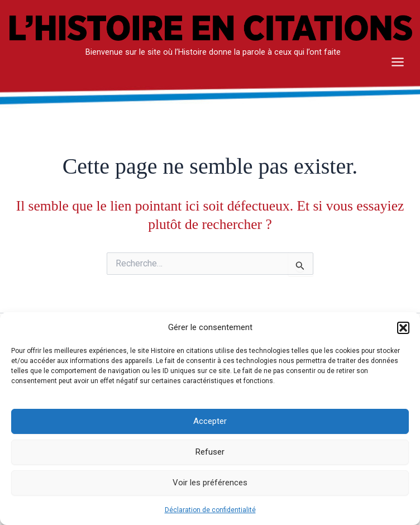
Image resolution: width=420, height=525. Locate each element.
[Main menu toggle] (398, 65)
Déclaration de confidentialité (210, 510)
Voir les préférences (210, 483)
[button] (403, 328)
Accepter (210, 421)
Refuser (210, 452)
